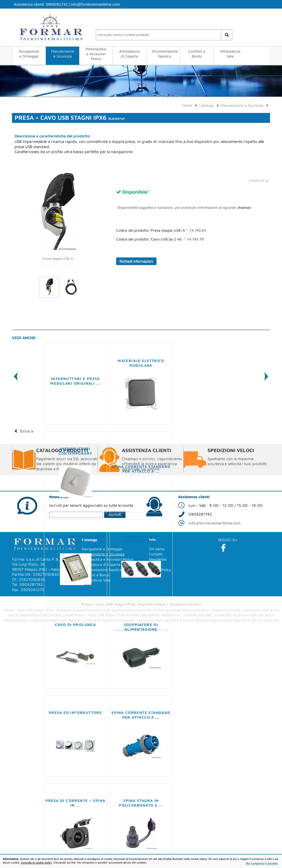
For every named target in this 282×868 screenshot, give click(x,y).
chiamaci (244, 207)
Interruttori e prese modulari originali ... (75, 381)
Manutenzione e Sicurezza (63, 54)
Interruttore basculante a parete (75, 539)
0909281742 (57, 4)
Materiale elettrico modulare (141, 363)
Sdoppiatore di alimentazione (141, 627)
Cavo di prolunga (75, 625)
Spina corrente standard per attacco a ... (141, 469)
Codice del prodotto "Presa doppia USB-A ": (161, 230)
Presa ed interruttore (75, 712)
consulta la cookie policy (37, 863)
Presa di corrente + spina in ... (76, 803)
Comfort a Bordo (197, 54)
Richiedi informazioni (136, 261)
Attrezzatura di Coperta (129, 54)
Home (187, 105)
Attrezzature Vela (230, 54)
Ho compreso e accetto (262, 864)
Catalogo (206, 105)
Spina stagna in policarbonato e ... (141, 803)
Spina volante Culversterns (141, 539)
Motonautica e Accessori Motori (96, 54)
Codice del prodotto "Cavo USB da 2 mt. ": (160, 239)
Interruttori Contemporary (76, 451)
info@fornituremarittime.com (95, 4)
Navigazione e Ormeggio (29, 54)
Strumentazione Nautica (165, 54)
